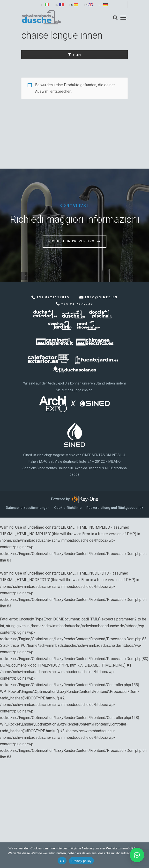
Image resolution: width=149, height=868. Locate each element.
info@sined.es (101, 297)
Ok (62, 861)
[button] (137, 855)
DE (101, 5)
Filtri (77, 55)
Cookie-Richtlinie (68, 508)
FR (57, 5)
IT (43, 5)
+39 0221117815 (53, 297)
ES (71, 5)
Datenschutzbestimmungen (28, 508)
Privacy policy (81, 861)
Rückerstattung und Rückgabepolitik (115, 508)
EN (86, 5)
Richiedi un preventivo (71, 241)
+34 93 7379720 (77, 304)
